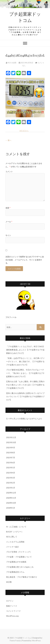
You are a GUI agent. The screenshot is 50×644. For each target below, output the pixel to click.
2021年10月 (11, 442)
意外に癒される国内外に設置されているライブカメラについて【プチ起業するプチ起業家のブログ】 (25, 396)
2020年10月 (11, 503)
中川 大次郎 (11, 63)
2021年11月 (11, 437)
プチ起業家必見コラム (15, 572)
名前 (8, 208)
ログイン (10, 601)
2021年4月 (11, 473)
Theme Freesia (15, 641)
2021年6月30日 (26, 63)
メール (9, 222)
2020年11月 (11, 498)
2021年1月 (11, 488)
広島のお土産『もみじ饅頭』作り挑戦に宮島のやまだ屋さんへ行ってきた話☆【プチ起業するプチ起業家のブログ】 (25, 385)
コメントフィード (13, 611)
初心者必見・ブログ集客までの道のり (22, 577)
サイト (8, 235)
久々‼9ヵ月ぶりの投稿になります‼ (20, 419)
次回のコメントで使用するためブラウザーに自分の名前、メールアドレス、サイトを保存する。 (25, 260)
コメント (9, 171)
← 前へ (8, 140)
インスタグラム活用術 (15, 542)
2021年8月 (11, 453)
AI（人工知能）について (16, 527)
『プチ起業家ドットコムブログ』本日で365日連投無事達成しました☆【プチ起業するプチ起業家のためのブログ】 (25, 350)
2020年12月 (11, 493)
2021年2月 (11, 483)
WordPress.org (12, 616)
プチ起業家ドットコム (25, 17)
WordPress (36, 641)
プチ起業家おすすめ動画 (16, 562)
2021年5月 (11, 468)
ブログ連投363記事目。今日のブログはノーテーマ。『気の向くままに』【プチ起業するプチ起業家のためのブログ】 (25, 373)
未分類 (9, 582)
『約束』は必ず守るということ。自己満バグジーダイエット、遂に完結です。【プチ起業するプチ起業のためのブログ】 (25, 361)
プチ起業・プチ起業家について (19, 557)
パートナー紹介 (13, 547)
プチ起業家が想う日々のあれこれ (20, 567)
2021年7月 (11, 458)
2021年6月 (11, 463)
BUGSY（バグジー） (15, 532)
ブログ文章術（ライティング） (19, 552)
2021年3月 (11, 478)
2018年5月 (11, 508)
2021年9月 (11, 448)
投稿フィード (12, 606)
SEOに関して (12, 537)
